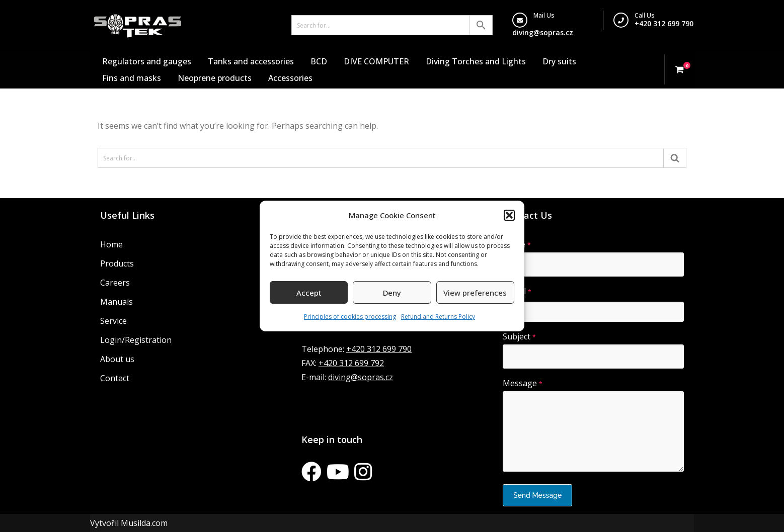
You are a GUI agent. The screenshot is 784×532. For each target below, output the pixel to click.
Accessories (290, 78)
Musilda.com (144, 523)
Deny (392, 293)
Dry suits (559, 61)
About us (117, 359)
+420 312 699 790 (664, 23)
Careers (115, 283)
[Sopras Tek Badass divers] (138, 25)
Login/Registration (136, 340)
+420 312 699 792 (351, 363)
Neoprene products (215, 78)
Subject (519, 336)
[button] (509, 215)
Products (117, 263)
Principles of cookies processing (350, 317)
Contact (115, 378)
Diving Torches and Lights (476, 61)
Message (523, 383)
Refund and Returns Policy (438, 317)
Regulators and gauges (147, 61)
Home (111, 244)
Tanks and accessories (251, 61)
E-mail (517, 291)
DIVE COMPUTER (376, 61)
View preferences (475, 293)
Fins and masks (132, 78)
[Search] (381, 25)
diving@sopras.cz (543, 32)
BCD (319, 61)
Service (113, 321)
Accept (309, 293)
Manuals (116, 302)
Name (517, 244)
